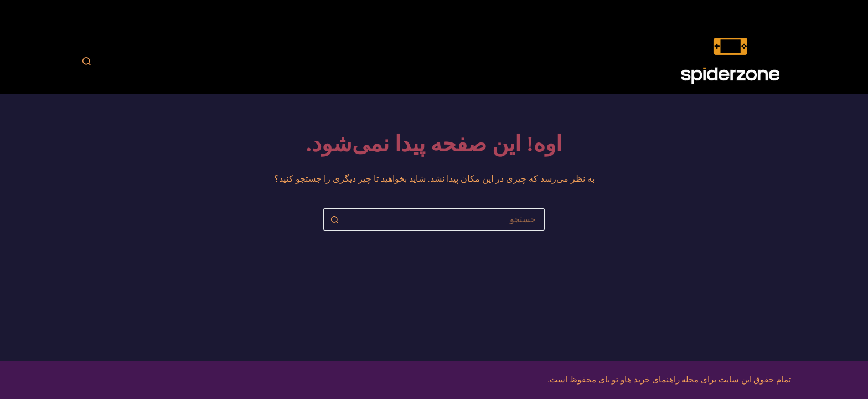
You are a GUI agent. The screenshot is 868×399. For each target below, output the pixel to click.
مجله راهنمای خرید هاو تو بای (649, 380)
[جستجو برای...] (445, 219)
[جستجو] (87, 61)
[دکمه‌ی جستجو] (334, 219)
